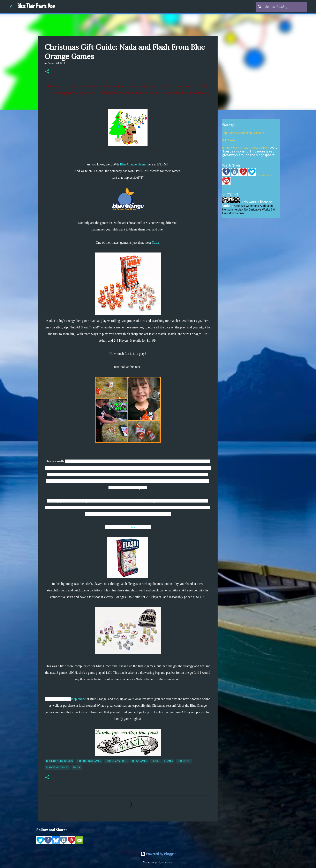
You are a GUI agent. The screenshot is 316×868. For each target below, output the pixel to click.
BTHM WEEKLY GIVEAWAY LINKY (245, 148)
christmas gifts (116, 761)
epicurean (168, 862)
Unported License (234, 213)
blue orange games (59, 761)
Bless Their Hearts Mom (36, 7)
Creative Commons (247, 206)
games (168, 761)
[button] (47, 72)
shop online (78, 699)
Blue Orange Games (133, 164)
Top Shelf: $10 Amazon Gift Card (243, 133)
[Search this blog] (285, 7)
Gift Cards (229, 140)
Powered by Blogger (158, 854)
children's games (89, 761)
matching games (57, 767)
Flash (133, 527)
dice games (139, 761)
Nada (155, 243)
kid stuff (184, 761)
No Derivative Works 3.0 (259, 209)
